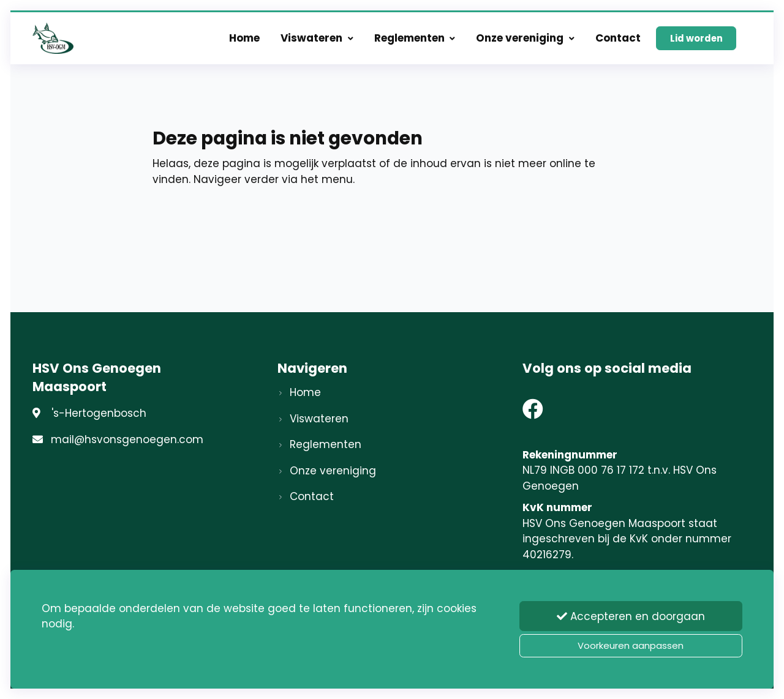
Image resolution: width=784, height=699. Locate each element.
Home (244, 38)
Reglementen (415, 38)
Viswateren (317, 38)
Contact (618, 38)
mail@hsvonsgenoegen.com (127, 439)
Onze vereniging (525, 38)
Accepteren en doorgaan (631, 616)
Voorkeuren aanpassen (631, 645)
